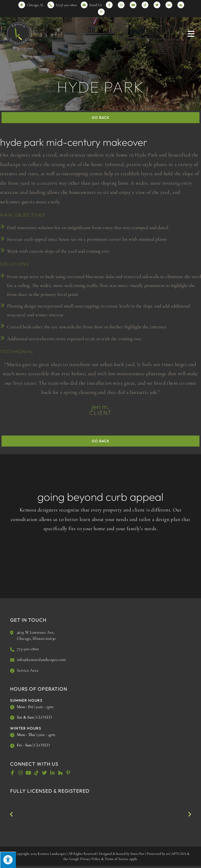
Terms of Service (117, 859)
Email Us (96, 5)
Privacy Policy (90, 859)
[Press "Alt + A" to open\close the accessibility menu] (8, 860)
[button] (11, 814)
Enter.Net (138, 854)
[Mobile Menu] (191, 34)
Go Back (101, 117)
